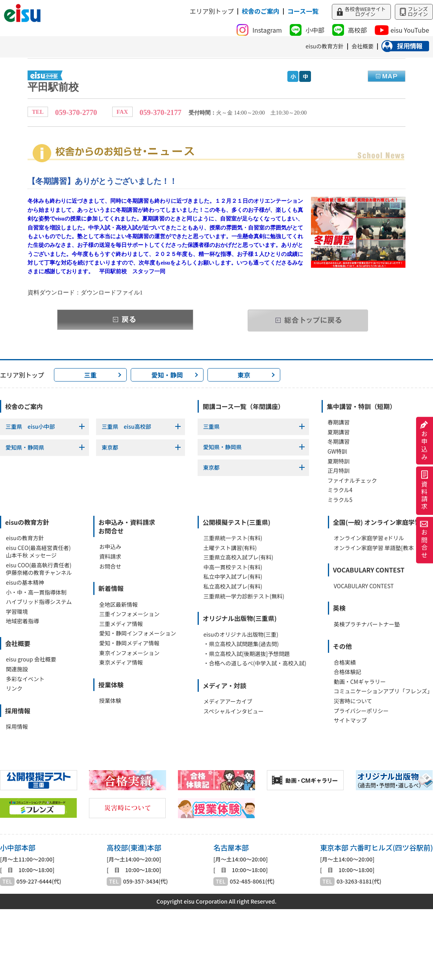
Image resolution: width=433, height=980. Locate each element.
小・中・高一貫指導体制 (36, 592)
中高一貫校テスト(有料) (233, 567)
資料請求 (424, 491)
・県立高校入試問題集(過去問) (241, 644)
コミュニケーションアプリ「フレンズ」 (383, 691)
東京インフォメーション (129, 653)
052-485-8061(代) (252, 881)
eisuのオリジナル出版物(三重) (241, 634)
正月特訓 (339, 471)
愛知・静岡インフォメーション (138, 633)
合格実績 (345, 662)
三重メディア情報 (121, 624)
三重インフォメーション (129, 614)
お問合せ (424, 540)
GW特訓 (337, 451)
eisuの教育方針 (25, 538)
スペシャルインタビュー (234, 711)
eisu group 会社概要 (31, 659)
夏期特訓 (339, 461)
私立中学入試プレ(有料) (233, 577)
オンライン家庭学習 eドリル (369, 538)
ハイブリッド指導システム (39, 602)
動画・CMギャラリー (360, 682)
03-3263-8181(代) (359, 881)
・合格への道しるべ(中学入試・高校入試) (255, 663)
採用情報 (17, 727)
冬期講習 (339, 442)
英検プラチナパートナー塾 (367, 624)
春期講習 (339, 422)
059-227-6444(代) (39, 881)
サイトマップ (350, 720)
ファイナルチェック (352, 481)
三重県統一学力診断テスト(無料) (244, 596)
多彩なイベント (25, 679)
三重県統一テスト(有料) (233, 538)
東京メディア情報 (121, 662)
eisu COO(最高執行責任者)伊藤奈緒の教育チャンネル (39, 569)
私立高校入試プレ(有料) (233, 586)
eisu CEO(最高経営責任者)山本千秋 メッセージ (38, 552)
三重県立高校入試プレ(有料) (238, 557)
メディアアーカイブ (228, 701)
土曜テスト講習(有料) (230, 548)
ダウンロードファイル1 (112, 293)
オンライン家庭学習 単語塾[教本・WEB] (383, 548)
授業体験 (110, 701)
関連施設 (17, 669)
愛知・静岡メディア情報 (129, 643)
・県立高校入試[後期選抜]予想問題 (247, 654)
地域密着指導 (22, 621)
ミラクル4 (340, 490)
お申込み (424, 441)
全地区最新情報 (118, 605)
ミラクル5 (340, 500)
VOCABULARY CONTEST (364, 586)
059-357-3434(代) (146, 881)
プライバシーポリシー (361, 711)
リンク (14, 688)
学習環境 (17, 612)
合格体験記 (348, 672)
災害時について (353, 701)
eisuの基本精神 (25, 583)
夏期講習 (339, 432)
